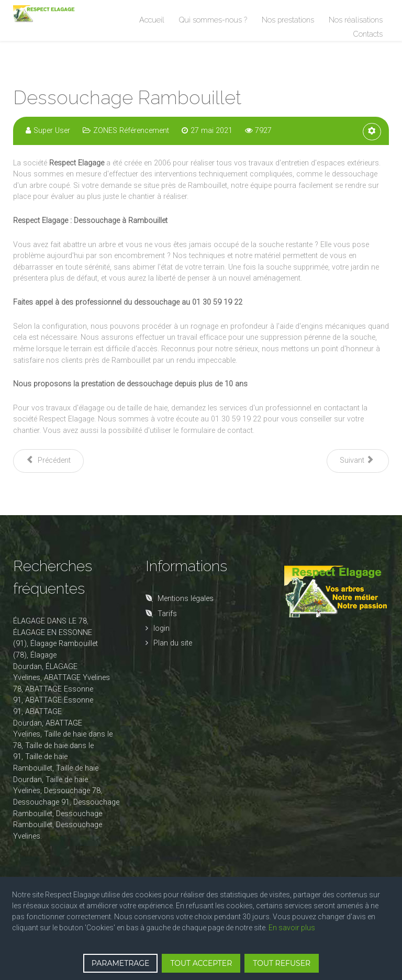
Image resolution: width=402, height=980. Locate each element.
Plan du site (173, 643)
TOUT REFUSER (282, 963)
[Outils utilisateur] (372, 132)
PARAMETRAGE (121, 963)
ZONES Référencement (131, 131)
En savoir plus (292, 928)
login (161, 628)
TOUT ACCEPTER (201, 963)
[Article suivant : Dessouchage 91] (358, 461)
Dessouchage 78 (72, 791)
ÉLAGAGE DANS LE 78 (50, 621)
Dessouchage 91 (41, 802)
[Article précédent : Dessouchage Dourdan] (48, 461)
